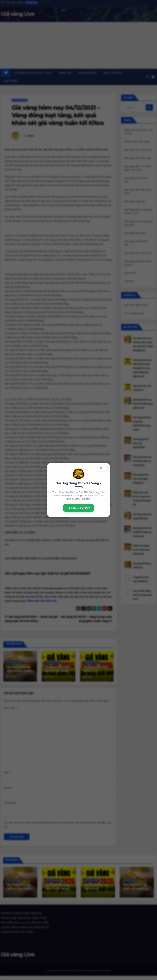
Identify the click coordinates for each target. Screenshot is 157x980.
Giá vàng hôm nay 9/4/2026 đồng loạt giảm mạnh (143, 404)
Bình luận (11, 708)
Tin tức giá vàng (20, 100)
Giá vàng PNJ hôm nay (138, 253)
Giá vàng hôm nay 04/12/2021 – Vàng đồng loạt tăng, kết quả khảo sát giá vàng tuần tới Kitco (58, 115)
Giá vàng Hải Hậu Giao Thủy (33, 73)
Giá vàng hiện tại (135, 201)
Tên (7, 773)
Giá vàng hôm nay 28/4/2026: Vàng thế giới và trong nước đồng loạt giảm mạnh (142, 368)
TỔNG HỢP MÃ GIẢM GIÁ (41, 601)
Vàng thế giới (113, 73)
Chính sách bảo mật (137, 142)
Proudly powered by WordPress (62, 970)
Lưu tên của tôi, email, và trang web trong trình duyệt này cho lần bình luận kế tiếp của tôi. (57, 825)
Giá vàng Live (18, 14)
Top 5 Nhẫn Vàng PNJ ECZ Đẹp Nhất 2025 (142, 595)
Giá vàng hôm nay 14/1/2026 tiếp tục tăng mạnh (142, 461)
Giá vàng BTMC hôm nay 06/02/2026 (141, 443)
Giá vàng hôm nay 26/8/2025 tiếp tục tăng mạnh (142, 532)
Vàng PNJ (65, 73)
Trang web (10, 803)
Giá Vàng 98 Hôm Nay (138, 158)
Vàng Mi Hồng (87, 73)
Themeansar (104, 970)
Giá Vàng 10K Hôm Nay (138, 150)
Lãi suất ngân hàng (136, 305)
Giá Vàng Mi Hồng (135, 233)
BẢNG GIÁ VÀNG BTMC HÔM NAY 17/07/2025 (141, 550)
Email (8, 788)
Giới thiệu (11, 81)
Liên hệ (129, 281)
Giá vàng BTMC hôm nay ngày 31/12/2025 (141, 479)
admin (30, 136)
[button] (147, 77)
